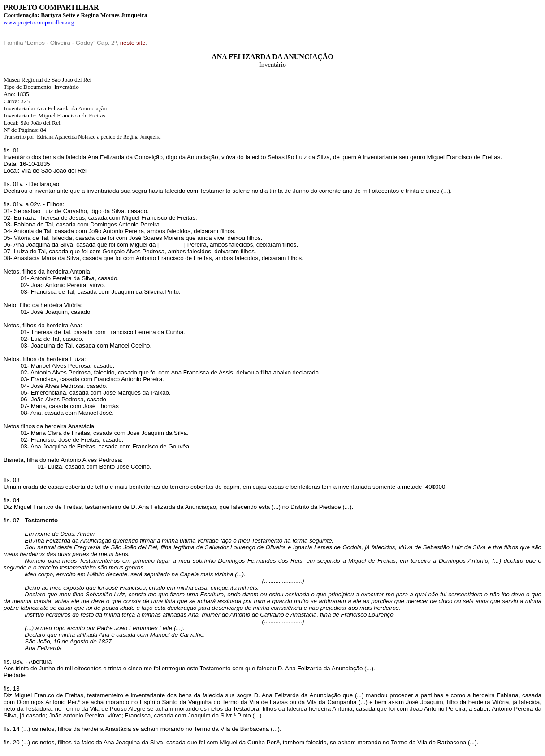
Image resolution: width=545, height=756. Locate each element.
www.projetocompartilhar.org (39, 22)
